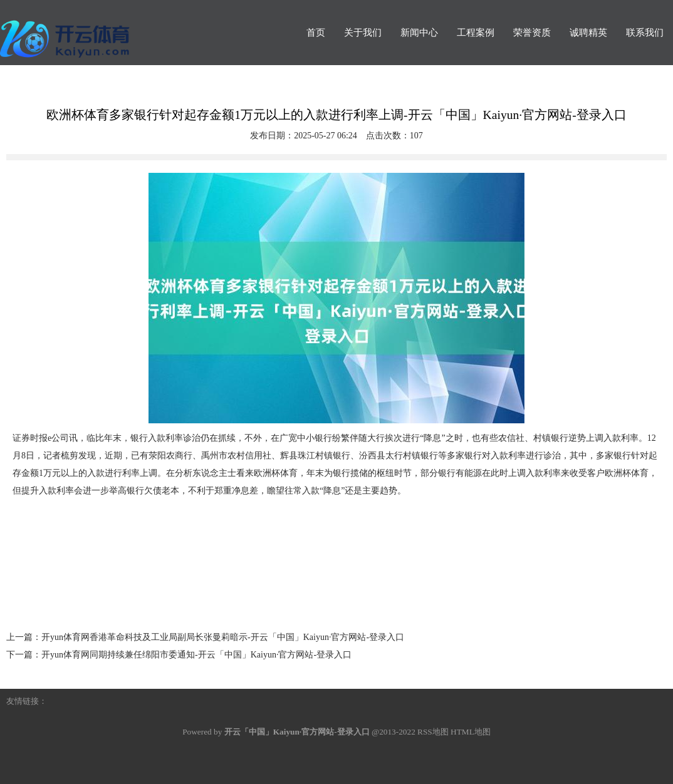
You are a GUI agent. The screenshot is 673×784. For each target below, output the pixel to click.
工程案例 (476, 33)
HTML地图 (471, 732)
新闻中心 (419, 33)
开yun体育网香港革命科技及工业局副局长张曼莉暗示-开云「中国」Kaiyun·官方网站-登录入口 (223, 637)
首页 (316, 33)
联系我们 (645, 33)
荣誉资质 (532, 33)
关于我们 (363, 33)
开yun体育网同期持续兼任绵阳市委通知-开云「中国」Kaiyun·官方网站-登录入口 (196, 655)
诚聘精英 (588, 33)
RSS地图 (433, 732)
